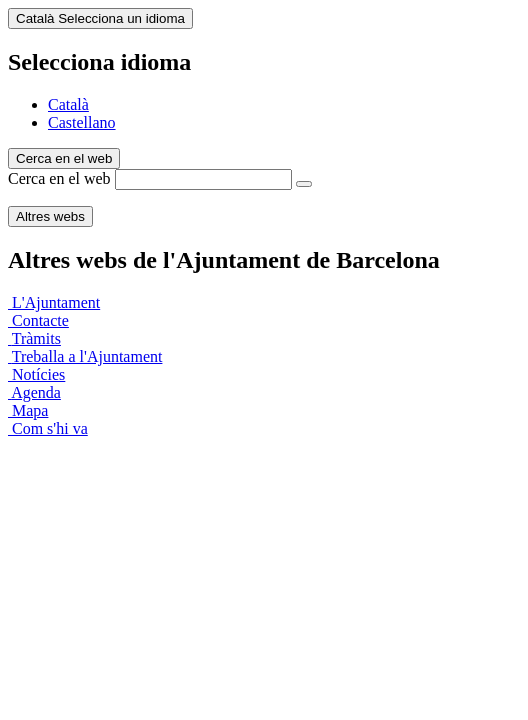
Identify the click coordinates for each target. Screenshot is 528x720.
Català (68, 104)
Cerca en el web (59, 178)
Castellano (82, 122)
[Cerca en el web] (304, 184)
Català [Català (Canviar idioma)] (100, 18)
